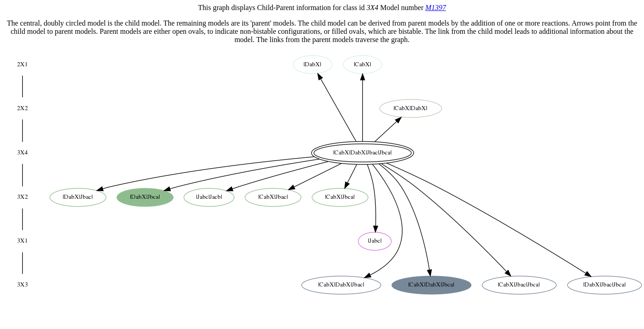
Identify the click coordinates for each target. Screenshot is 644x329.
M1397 (435, 8)
